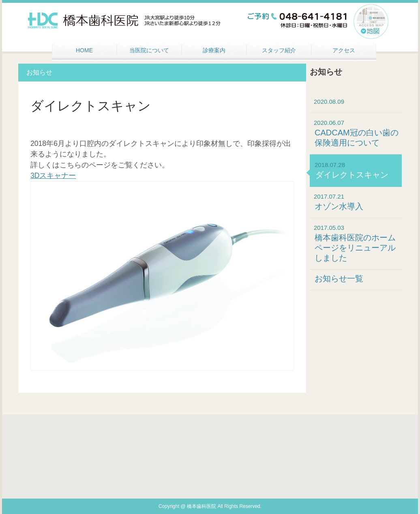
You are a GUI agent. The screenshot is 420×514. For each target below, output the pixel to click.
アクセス (344, 50)
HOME (84, 50)
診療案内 (214, 50)
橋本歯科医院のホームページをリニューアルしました (355, 248)
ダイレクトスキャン (352, 175)
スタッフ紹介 (279, 50)
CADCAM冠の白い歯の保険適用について (357, 138)
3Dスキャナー (53, 176)
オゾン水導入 (339, 206)
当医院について (149, 50)
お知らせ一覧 (339, 278)
